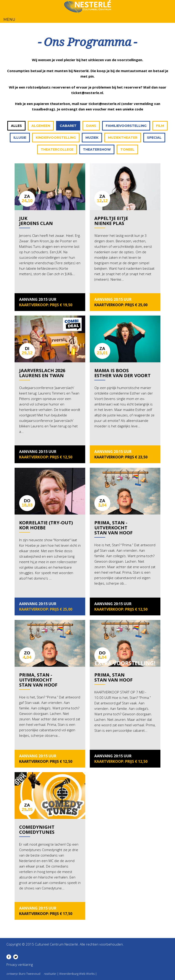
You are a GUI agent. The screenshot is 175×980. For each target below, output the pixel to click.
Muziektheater (123, 138)
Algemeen (41, 126)
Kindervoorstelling (56, 138)
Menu (9, 20)
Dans (91, 126)
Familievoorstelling (126, 126)
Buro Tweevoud (30, 974)
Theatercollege (57, 149)
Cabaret (68, 126)
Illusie (20, 138)
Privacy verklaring (20, 964)
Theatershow (97, 149)
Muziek (92, 138)
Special (154, 138)
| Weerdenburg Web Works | (77, 974)
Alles (16, 126)
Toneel (127, 149)
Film (160, 126)
